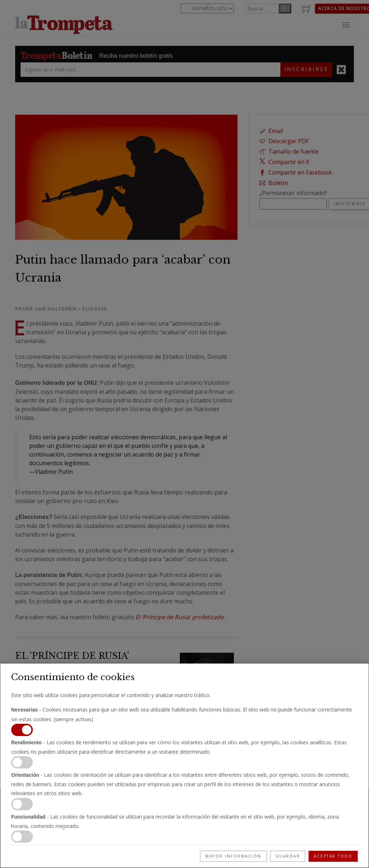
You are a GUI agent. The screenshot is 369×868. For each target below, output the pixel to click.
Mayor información (234, 856)
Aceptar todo (333, 856)
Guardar (288, 856)
